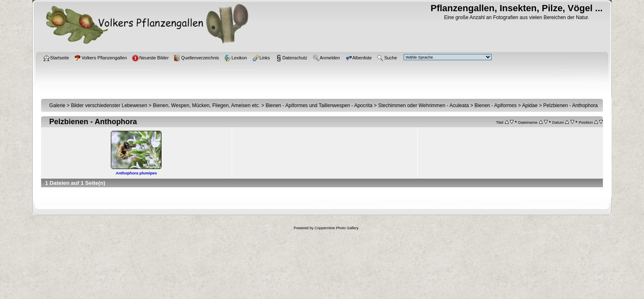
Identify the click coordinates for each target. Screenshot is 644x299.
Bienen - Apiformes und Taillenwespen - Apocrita (319, 105)
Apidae (530, 105)
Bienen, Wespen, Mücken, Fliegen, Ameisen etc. (206, 105)
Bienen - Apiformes (496, 105)
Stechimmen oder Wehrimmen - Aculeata (424, 105)
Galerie (58, 105)
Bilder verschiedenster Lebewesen (109, 105)
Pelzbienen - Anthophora (570, 105)
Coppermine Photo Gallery (336, 228)
